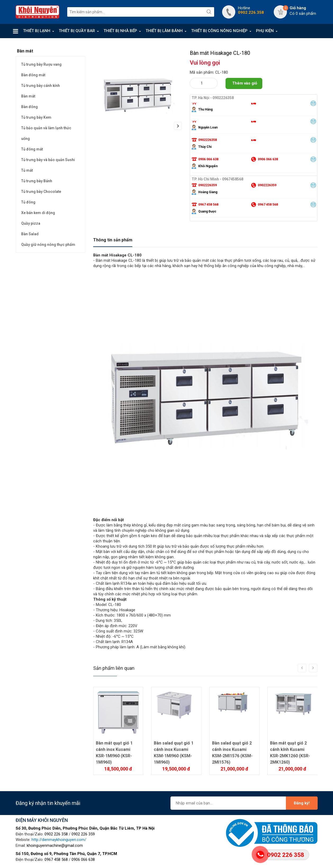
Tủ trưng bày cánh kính (40, 86)
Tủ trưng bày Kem (36, 117)
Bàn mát (28, 96)
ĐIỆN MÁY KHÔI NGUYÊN (42, 820)
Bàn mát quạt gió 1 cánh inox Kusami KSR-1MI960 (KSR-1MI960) (114, 753)
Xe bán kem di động (38, 213)
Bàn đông (30, 107)
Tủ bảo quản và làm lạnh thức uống (46, 133)
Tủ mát (27, 170)
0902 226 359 (83, 834)
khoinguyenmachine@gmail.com (55, 845)
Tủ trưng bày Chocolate (41, 192)
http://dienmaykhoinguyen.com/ (59, 840)
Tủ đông (28, 202)
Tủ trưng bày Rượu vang (41, 64)
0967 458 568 (56, 860)
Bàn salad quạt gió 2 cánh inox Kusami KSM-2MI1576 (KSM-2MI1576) (232, 753)
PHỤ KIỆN (265, 31)
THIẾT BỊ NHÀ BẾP (120, 31)
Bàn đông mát (33, 75)
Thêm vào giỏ (245, 83)
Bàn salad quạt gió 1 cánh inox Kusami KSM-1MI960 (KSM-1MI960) (174, 753)
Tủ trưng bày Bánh (37, 181)
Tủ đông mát (32, 149)
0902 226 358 (56, 834)
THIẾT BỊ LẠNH (37, 31)
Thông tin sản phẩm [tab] (113, 240)
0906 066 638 (83, 860)
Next (178, 126)
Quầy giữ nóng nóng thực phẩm (48, 245)
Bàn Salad (30, 234)
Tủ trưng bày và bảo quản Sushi (48, 160)
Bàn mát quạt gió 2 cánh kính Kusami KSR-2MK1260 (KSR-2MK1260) (290, 753)
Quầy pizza (31, 223)
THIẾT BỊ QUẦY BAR (77, 31)
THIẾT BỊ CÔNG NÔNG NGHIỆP (219, 31)
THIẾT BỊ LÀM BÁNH (164, 31)
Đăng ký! (302, 803)
